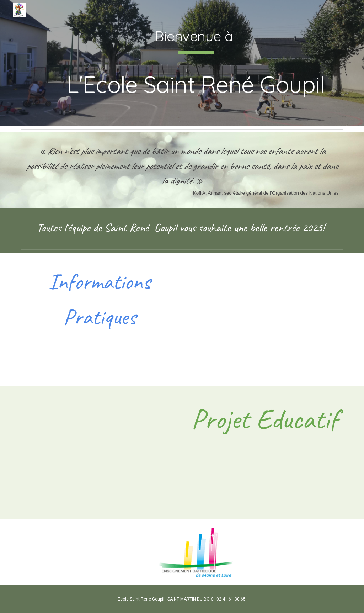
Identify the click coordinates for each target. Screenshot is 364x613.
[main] (196, 63)
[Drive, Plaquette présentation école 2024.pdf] (265, 319)
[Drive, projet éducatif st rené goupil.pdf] (100, 452)
